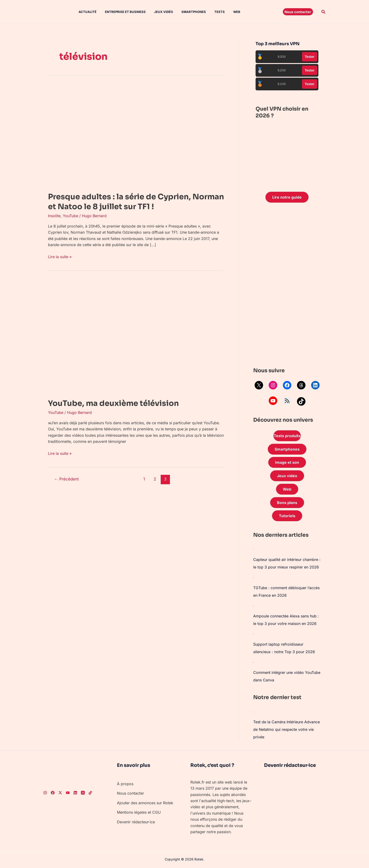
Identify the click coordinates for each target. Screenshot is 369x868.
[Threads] (83, 793)
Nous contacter (130, 793)
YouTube (70, 216)
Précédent (66, 479)
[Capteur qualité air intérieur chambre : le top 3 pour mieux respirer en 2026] (253, 549)
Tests (213, 12)
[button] (298, 12)
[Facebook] (53, 793)
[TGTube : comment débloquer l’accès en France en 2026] (253, 577)
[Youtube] (68, 793)
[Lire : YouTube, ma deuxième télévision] (133, 336)
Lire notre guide (287, 197)
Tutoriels (287, 516)
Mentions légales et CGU (139, 812)
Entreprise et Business (122, 12)
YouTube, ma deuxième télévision (113, 403)
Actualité (85, 12)
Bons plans (287, 503)
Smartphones (189, 12)
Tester (310, 57)
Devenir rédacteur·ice (136, 822)
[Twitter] (60, 793)
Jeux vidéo (159, 12)
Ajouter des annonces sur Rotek (145, 803)
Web (230, 12)
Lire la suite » (60, 256)
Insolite (54, 216)
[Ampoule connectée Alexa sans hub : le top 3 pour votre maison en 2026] (253, 606)
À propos (125, 784)
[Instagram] (45, 793)
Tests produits (287, 436)
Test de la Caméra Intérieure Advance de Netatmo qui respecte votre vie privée (287, 729)
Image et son (287, 462)
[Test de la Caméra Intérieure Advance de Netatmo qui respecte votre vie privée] (253, 712)
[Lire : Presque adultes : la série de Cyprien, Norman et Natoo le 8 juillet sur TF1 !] (133, 135)
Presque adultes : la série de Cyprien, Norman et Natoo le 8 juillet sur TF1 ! (136, 202)
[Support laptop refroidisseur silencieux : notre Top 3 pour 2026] (253, 634)
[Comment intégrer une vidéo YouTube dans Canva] (253, 662)
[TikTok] (90, 793)
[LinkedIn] (75, 793)
